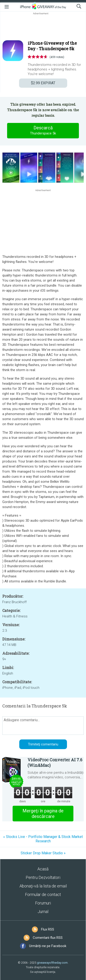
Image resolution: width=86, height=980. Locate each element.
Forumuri (43, 903)
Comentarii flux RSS (48, 938)
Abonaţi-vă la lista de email (43, 886)
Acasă (43, 869)
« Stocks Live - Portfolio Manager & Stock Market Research (43, 839)
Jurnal (43, 912)
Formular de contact (43, 894)
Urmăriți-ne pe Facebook (48, 946)
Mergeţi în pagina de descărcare (43, 814)
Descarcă (43, 131)
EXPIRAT (43, 83)
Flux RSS (48, 929)
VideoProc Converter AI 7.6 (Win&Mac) (55, 762)
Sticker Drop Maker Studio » (43, 853)
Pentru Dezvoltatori (43, 877)
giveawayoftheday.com (52, 963)
